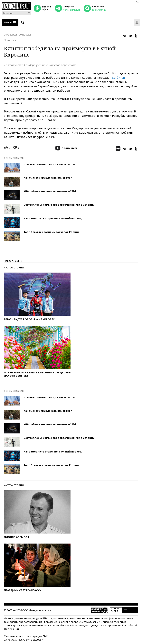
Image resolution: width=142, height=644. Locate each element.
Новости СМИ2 (13, 261)
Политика (10, 40)
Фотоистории (14, 268)
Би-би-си (118, 78)
